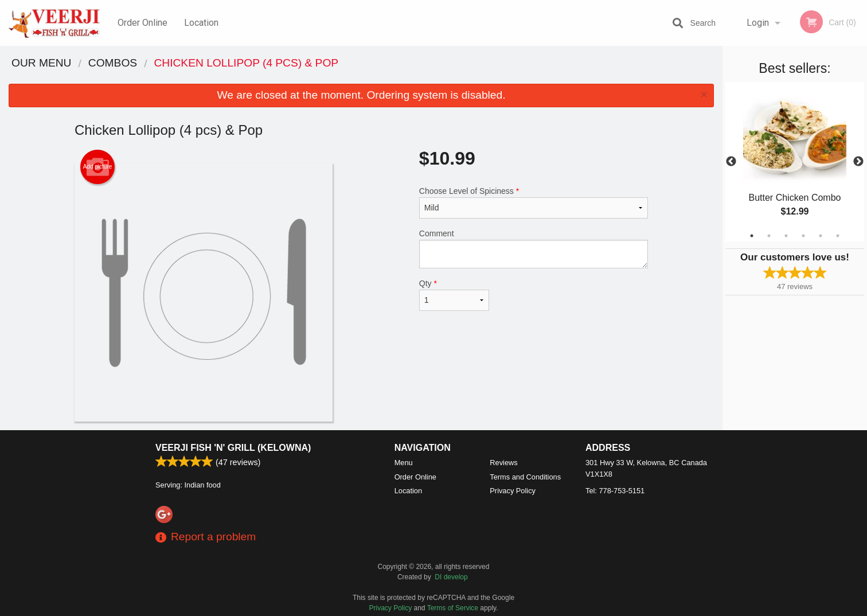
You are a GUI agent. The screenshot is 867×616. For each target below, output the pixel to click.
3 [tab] (786, 236)
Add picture (98, 167)
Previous (731, 162)
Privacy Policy (513, 491)
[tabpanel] (795, 162)
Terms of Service (453, 608)
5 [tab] (821, 236)
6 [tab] (838, 236)
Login (758, 23)
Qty (454, 295)
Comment (534, 249)
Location (201, 23)
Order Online (142, 23)
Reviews (503, 463)
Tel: (615, 491)
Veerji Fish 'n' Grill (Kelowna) (233, 448)
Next (858, 162)
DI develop (451, 577)
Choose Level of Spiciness (534, 202)
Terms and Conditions (525, 477)
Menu (404, 463)
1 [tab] (752, 236)
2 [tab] (769, 236)
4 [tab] (803, 236)
